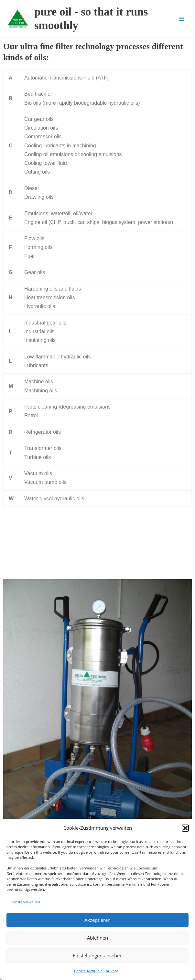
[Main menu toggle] (181, 19)
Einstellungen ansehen (98, 955)
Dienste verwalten (25, 902)
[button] (185, 828)
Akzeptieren (98, 920)
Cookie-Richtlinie (88, 971)
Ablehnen (98, 938)
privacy (112, 971)
